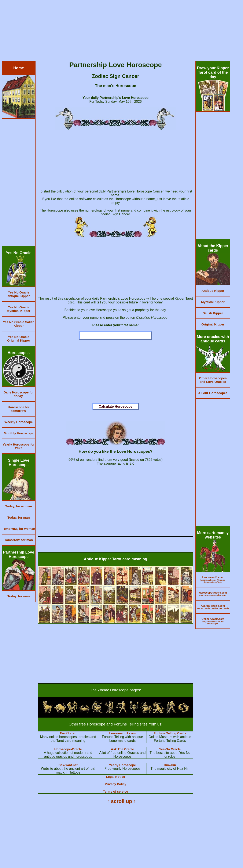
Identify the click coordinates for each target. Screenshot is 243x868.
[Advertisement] (121, 31)
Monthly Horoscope (19, 433)
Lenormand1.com (122, 733)
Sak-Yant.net (68, 765)
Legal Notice (116, 777)
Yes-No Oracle (170, 749)
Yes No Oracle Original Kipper (19, 339)
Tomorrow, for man (19, 540)
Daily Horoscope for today (19, 394)
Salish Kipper (213, 313)
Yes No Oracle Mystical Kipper (19, 309)
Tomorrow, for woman (19, 529)
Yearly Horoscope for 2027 (19, 446)
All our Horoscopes (213, 393)
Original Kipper (213, 324)
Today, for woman (19, 506)
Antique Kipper (213, 291)
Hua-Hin (170, 765)
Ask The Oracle (122, 749)
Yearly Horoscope (123, 765)
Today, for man (19, 517)
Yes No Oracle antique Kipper (19, 294)
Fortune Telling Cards (170, 733)
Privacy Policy (115, 784)
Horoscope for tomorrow (19, 409)
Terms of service (115, 791)
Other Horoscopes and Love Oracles (213, 380)
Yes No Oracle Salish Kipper (19, 324)
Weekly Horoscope (19, 422)
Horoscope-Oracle (68, 749)
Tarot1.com (68, 733)
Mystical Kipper (213, 302)
